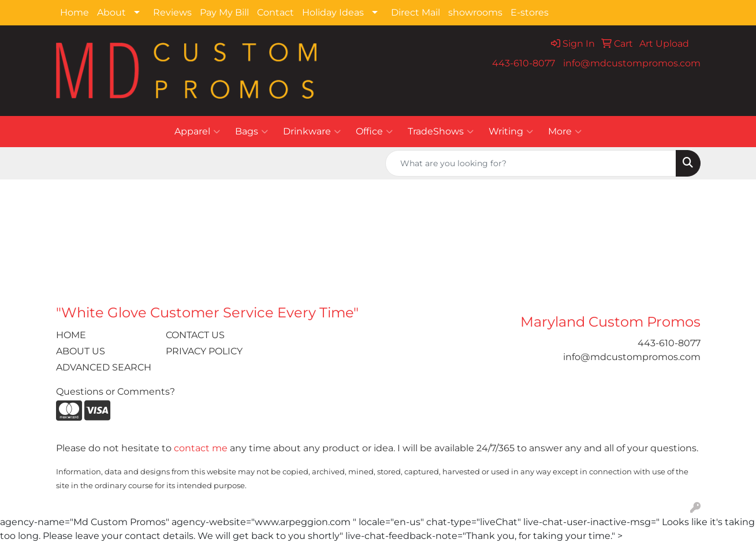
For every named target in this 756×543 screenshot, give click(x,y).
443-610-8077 (524, 63)
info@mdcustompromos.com (632, 63)
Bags (252, 132)
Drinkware (312, 132)
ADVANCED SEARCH (104, 367)
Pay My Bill (224, 12)
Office (374, 132)
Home (75, 12)
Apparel (197, 132)
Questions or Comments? (116, 392)
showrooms (475, 12)
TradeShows (441, 132)
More (565, 132)
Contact (275, 12)
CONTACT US (195, 335)
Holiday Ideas (333, 12)
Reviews (172, 12)
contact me (201, 448)
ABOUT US (81, 351)
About (111, 12)
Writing (511, 132)
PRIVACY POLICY (204, 351)
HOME (71, 335)
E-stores (530, 12)
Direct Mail (416, 12)
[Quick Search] (531, 163)
